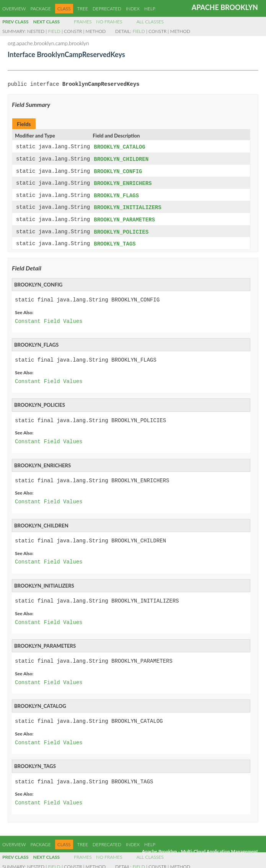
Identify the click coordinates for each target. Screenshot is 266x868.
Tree (83, 9)
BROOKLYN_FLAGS (116, 194)
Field (54, 31)
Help (150, 9)
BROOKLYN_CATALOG (119, 147)
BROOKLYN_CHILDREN (121, 159)
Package (40, 9)
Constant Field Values (49, 318)
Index (133, 9)
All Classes (150, 22)
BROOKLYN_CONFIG (118, 171)
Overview (14, 9)
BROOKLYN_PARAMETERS (124, 217)
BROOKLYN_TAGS (115, 241)
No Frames (109, 22)
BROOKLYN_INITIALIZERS (127, 206)
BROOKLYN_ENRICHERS (123, 182)
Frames (83, 22)
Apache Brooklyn (225, 7)
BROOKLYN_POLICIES (121, 229)
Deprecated (107, 9)
